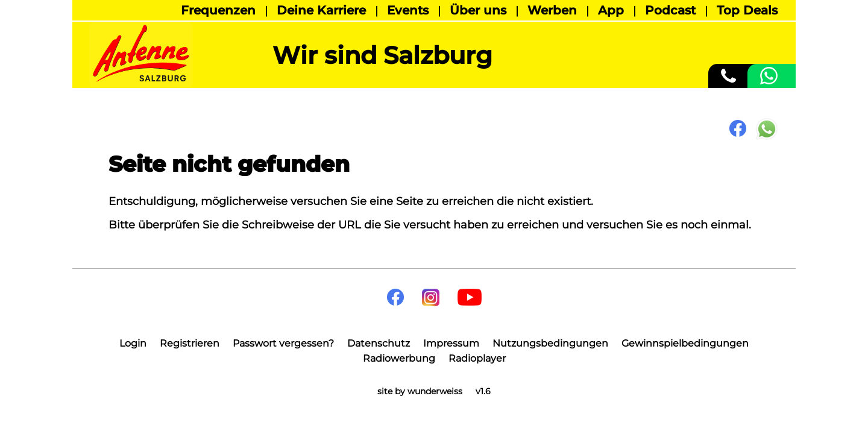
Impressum (451, 343)
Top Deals (747, 10)
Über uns (478, 10)
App (611, 10)
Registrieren (190, 343)
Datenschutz (379, 343)
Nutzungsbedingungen (550, 343)
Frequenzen (218, 10)
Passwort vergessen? (283, 343)
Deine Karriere (321, 10)
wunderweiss (435, 391)
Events (408, 10)
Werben (552, 10)
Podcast (670, 10)
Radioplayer (477, 358)
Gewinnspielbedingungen (685, 343)
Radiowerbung (399, 358)
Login (133, 343)
